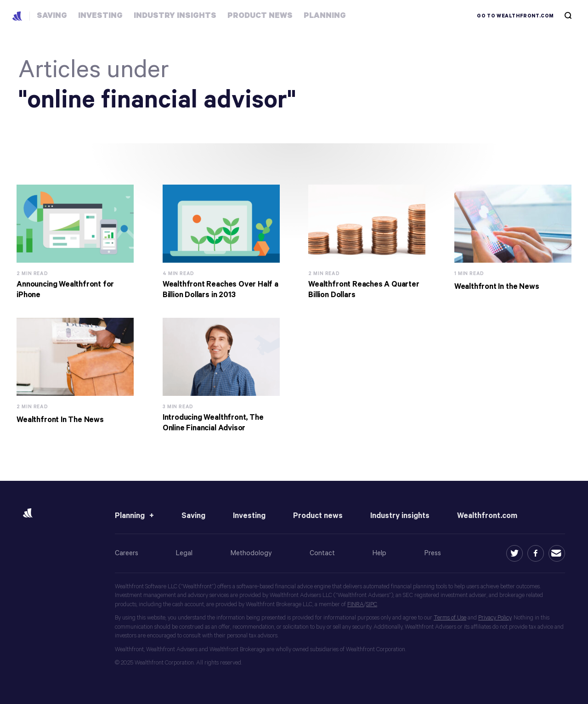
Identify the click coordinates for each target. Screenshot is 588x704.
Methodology (251, 553)
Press (433, 553)
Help (379, 553)
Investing (249, 516)
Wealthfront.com (487, 516)
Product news (318, 516)
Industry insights (400, 516)
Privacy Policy (495, 618)
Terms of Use (450, 618)
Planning (130, 516)
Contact (322, 553)
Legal (184, 553)
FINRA (356, 605)
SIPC (372, 605)
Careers (127, 553)
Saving (193, 516)
